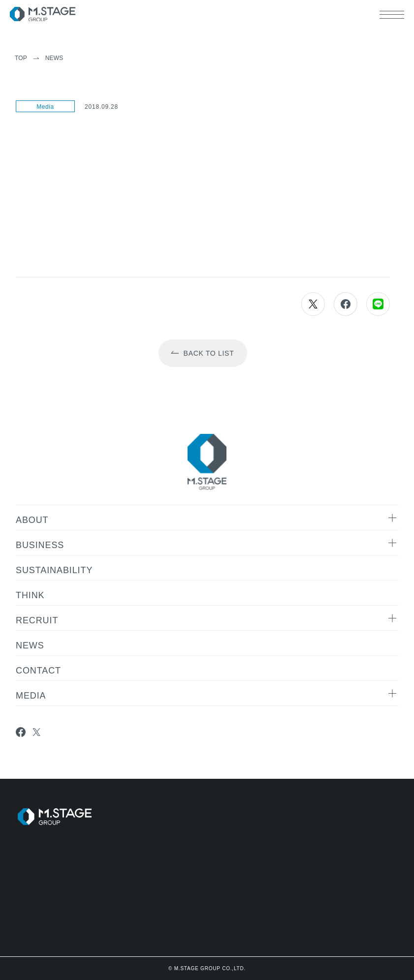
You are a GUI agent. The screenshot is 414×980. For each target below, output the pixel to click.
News (54, 58)
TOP (21, 58)
